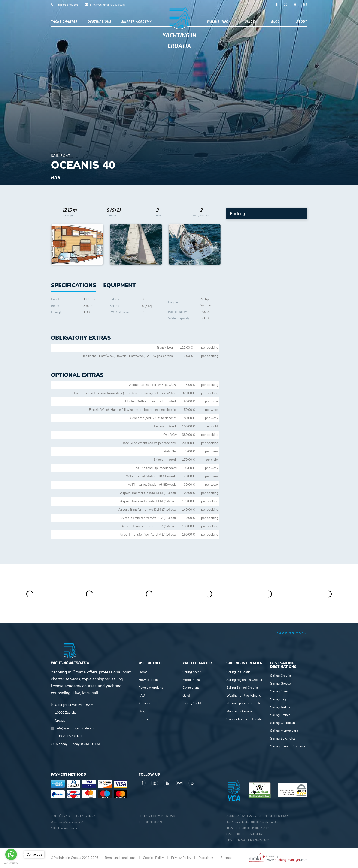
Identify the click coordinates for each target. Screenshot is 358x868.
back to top (292, 633)
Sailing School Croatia (242, 688)
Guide (250, 22)
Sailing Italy (278, 699)
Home (143, 672)
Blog (275, 22)
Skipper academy (136, 22)
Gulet (186, 696)
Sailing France (280, 715)
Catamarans (191, 688)
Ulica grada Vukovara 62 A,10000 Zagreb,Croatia (74, 713)
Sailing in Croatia (238, 672)
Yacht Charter (64, 22)
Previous (57, 244)
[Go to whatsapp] (11, 854)
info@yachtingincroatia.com (107, 5)
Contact (144, 719)
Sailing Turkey (280, 707)
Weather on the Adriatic (244, 696)
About (302, 22)
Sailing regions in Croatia (244, 680)
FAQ (142, 696)
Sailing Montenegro (284, 731)
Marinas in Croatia (239, 711)
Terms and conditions (120, 858)
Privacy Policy (181, 858)
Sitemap (226, 858)
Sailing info (217, 22)
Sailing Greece (280, 684)
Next (214, 244)
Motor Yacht (191, 680)
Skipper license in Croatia (244, 719)
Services (145, 703)
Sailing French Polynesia (288, 746)
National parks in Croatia (244, 703)
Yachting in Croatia (179, 41)
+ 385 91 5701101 (67, 5)
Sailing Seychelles (283, 739)
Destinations (99, 22)
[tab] (120, 285)
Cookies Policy (153, 858)
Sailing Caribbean (283, 723)
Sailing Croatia (281, 676)
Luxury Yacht (192, 703)
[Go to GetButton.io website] (11, 863)
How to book (148, 680)
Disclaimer (206, 858)
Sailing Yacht (192, 672)
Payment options (151, 688)
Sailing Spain (279, 691)
